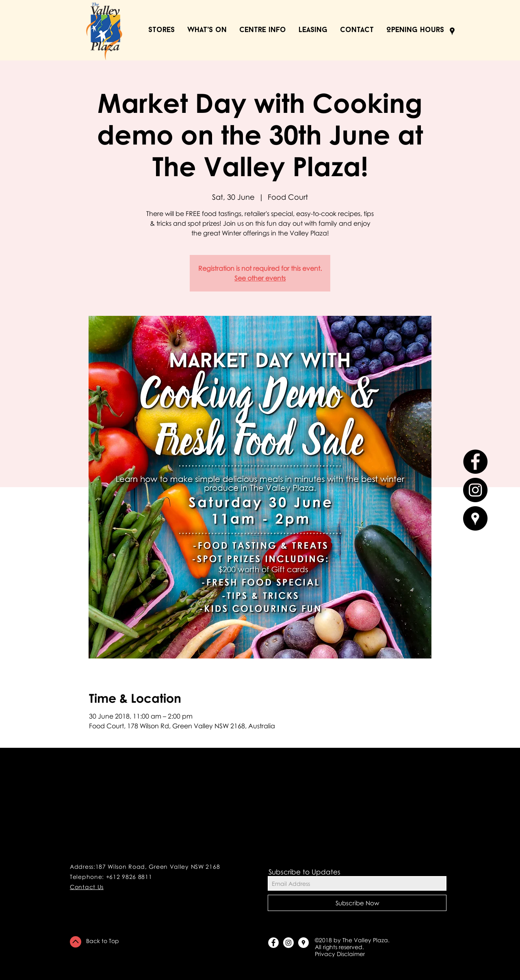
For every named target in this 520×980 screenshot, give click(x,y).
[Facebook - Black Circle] (475, 462)
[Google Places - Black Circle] (475, 518)
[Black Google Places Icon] (452, 31)
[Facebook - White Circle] (273, 943)
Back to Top (103, 941)
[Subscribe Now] (357, 903)
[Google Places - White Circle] (303, 943)
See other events (260, 278)
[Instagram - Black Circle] (475, 490)
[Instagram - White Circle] (288, 943)
